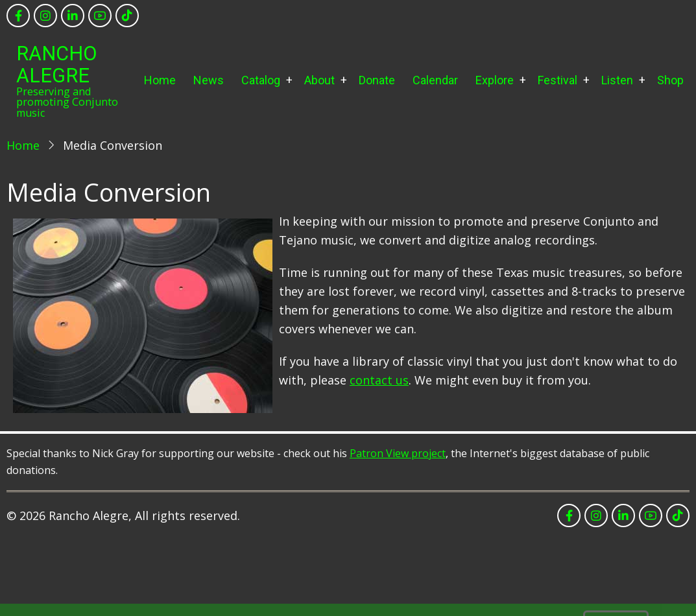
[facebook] (18, 16)
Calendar (435, 80)
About (319, 80)
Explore (495, 80)
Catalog (261, 80)
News (209, 80)
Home (160, 80)
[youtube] (100, 16)
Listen (617, 80)
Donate (377, 80)
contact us (379, 380)
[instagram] (45, 16)
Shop (670, 80)
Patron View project (398, 453)
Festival (558, 80)
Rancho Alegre (57, 65)
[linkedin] (73, 16)
